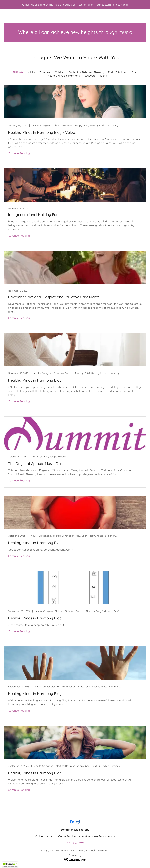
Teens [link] (103, 76)
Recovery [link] (90, 76)
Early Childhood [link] (118, 72)
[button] (7, 16)
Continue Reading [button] (19, 153)
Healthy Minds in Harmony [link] (64, 76)
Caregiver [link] (45, 72)
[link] (75, 123)
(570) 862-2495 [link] (75, 843)
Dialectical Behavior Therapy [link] (86, 72)
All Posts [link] (18, 72)
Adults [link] (31, 72)
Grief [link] (134, 72)
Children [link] (60, 72)
